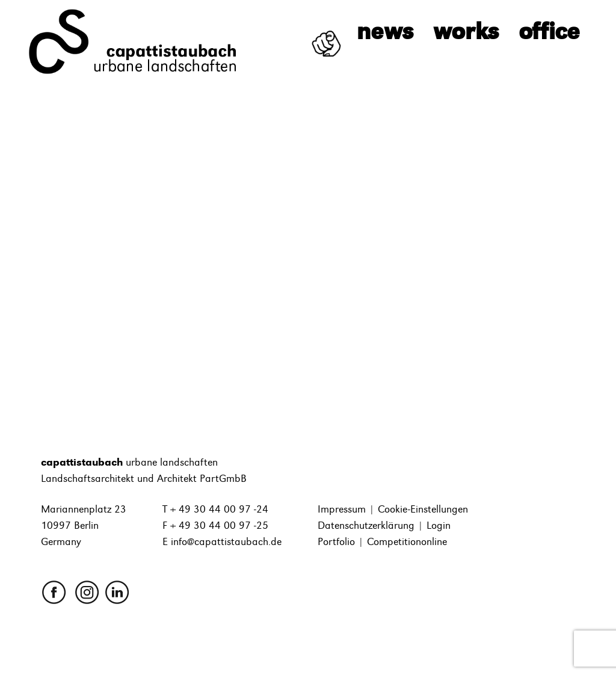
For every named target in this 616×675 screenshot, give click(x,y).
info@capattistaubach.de (226, 542)
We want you (320, 35)
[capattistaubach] (134, 41)
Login (439, 526)
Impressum (342, 509)
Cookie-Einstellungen (423, 509)
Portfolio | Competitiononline (382, 542)
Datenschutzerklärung (366, 526)
